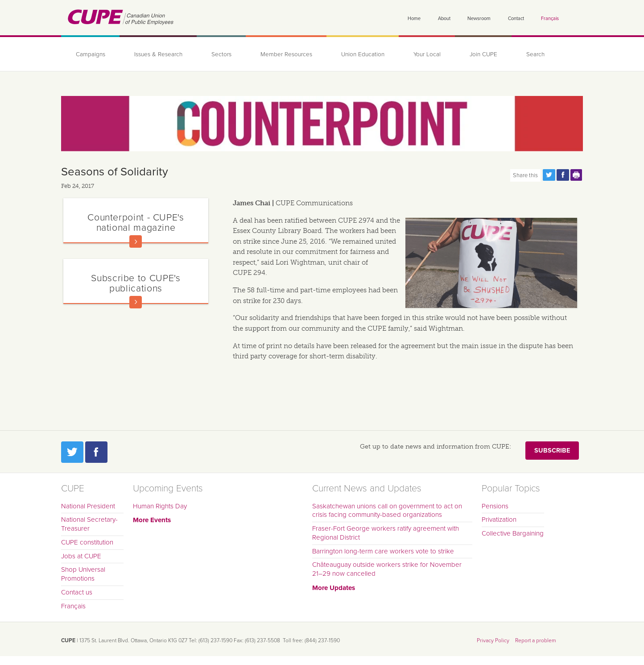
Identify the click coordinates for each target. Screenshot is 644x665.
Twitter (72, 452)
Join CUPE (483, 54)
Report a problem (536, 640)
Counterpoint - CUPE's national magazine (136, 222)
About (444, 19)
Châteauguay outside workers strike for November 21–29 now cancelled (387, 569)
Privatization (499, 520)
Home (414, 19)
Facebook (96, 452)
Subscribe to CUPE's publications (136, 283)
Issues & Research (158, 54)
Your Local (427, 54)
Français (550, 19)
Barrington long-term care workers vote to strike (383, 551)
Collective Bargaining (513, 533)
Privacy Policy (493, 640)
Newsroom (479, 19)
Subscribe (552, 451)
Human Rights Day (160, 506)
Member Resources (286, 54)
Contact (516, 19)
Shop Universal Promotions (83, 574)
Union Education (363, 54)
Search (535, 54)
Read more (136, 241)
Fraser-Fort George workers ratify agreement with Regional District (386, 533)
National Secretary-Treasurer (89, 524)
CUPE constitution (87, 542)
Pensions (495, 506)
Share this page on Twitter (549, 175)
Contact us (77, 592)
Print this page (577, 175)
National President (88, 506)
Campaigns (91, 54)
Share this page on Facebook (563, 175)
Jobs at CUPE (81, 556)
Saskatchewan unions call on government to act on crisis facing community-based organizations (387, 511)
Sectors (221, 54)
